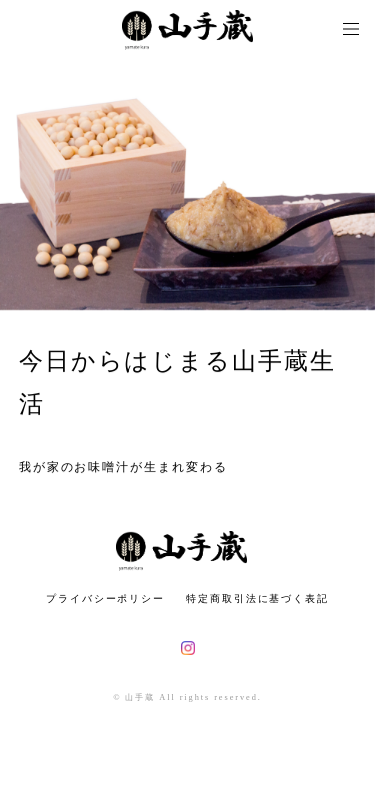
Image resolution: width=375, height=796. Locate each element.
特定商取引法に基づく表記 (257, 598)
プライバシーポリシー (105, 598)
